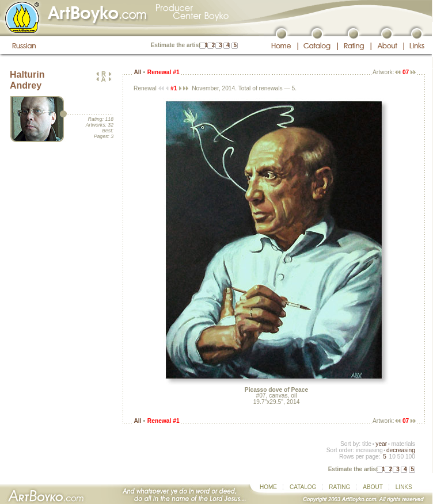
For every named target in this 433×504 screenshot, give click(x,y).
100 (410, 457)
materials (403, 444)
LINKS (404, 487)
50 (400, 457)
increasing (369, 450)
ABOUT (373, 487)
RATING (339, 487)
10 (392, 457)
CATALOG (303, 487)
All (137, 72)
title (367, 444)
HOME (268, 487)
